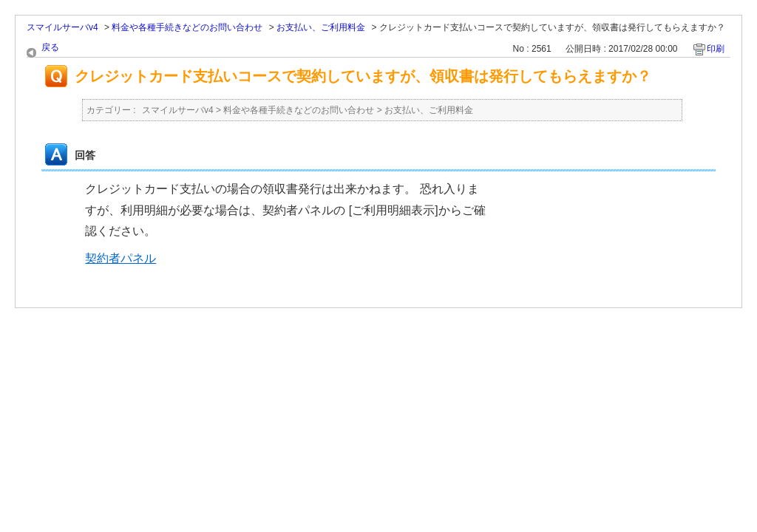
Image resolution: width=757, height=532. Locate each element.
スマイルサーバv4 (62, 27)
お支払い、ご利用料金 (321, 27)
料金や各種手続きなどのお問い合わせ (187, 27)
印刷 (716, 49)
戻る (50, 47)
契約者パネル (120, 258)
